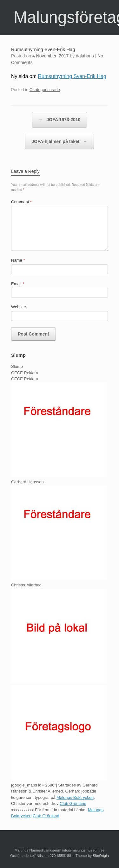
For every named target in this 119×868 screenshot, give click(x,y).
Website (19, 307)
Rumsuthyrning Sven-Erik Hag (72, 76)
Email (18, 284)
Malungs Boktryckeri (75, 797)
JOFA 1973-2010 (60, 120)
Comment (21, 202)
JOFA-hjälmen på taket (60, 142)
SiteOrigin (101, 856)
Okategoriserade (45, 90)
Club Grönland (73, 803)
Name (18, 260)
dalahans (85, 56)
